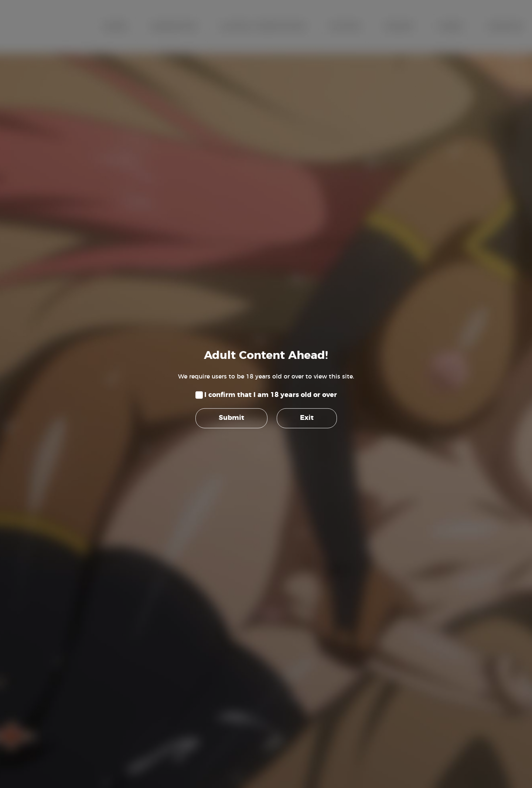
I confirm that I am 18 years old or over (271, 395)
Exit (307, 418)
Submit (231, 418)
